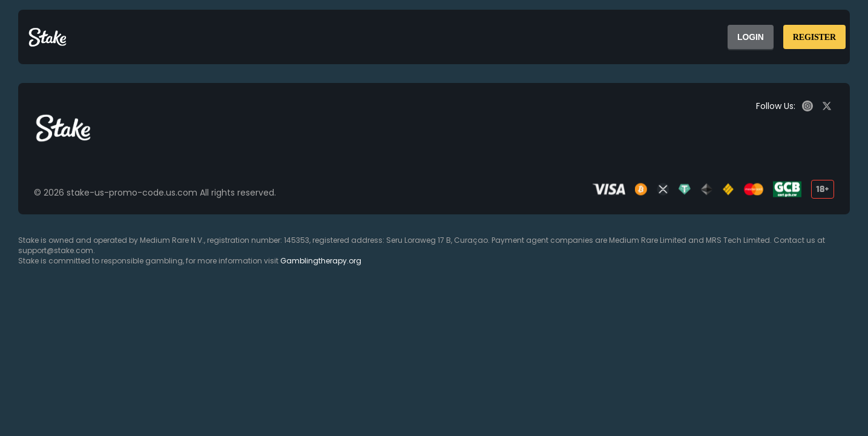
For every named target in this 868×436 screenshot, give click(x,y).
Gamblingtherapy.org (321, 261)
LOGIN (751, 37)
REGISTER (814, 37)
